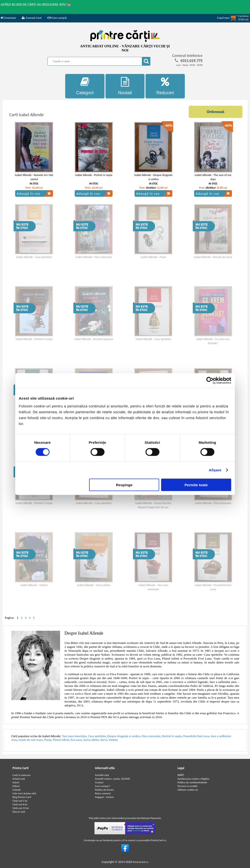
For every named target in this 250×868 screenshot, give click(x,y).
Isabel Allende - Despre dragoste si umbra (153, 177)
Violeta (113, 740)
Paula (48, 740)
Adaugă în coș (34, 194)
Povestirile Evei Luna (196, 736)
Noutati (125, 86)
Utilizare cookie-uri (188, 790)
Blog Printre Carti (22, 797)
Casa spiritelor (97, 736)
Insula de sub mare (31, 740)
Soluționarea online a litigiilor (193, 779)
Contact (99, 782)
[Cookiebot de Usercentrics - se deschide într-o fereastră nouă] (210, 381)
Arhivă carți (19, 779)
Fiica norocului (151, 736)
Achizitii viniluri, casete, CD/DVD (112, 779)
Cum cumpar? (103, 786)
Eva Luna (76, 740)
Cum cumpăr (57, 18)
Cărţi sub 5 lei (20, 801)
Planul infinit (61, 740)
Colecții (16, 790)
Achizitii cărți (102, 775)
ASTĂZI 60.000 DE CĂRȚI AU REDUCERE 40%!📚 (36, 4)
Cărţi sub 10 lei (21, 808)
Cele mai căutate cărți (24, 793)
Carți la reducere (21, 775)
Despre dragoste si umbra (124, 736)
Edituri (16, 786)
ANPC (181, 775)
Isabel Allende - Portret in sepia (94, 175)
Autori (16, 782)
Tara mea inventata (74, 736)
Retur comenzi (103, 793)
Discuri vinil (19, 812)
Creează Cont (32, 18)
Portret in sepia (172, 736)
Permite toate (196, 485)
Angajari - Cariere (104, 797)
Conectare (8, 18)
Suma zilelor (91, 740)
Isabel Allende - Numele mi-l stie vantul (34, 177)
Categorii (85, 86)
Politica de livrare (104, 790)
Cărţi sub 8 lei (20, 804)
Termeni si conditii (187, 786)
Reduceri (165, 86)
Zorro (104, 740)
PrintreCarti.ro (141, 862)
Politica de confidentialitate (192, 782)
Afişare (215, 470)
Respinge (124, 485)
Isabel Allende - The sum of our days (213, 177)
